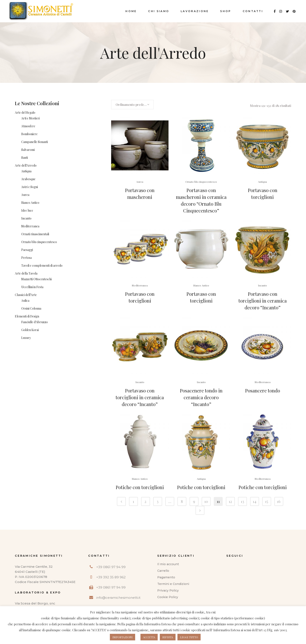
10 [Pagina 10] (206, 501)
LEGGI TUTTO (189, 637)
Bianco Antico (30, 203)
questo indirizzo (215, 624)
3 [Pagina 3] (158, 501)
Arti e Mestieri (30, 118)
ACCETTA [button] (149, 637)
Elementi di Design (27, 316)
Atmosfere (28, 126)
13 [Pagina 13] (242, 501)
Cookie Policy (168, 597)
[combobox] (132, 105)
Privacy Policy (168, 590)
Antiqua (26, 171)
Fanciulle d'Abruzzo (35, 322)
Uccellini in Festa (32, 287)
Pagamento (166, 577)
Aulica (25, 301)
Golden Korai (30, 330)
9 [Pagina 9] (194, 501)
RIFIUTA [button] (168, 637)
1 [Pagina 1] (133, 501)
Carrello (163, 571)
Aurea (25, 195)
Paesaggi (27, 250)
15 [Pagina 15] (267, 501)
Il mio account (168, 564)
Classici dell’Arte (26, 295)
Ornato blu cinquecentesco (39, 242)
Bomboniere (29, 134)
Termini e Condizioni (173, 584)
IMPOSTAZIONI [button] (123, 637)
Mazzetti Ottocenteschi (36, 279)
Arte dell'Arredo (26, 165)
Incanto (26, 218)
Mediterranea (30, 226)
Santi (25, 158)
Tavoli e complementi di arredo (42, 265)
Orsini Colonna (31, 308)
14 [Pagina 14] (254, 501)
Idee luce (27, 210)
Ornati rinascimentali (35, 234)
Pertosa (26, 258)
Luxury (26, 338)
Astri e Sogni (30, 187)
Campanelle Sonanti (35, 142)
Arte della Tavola (26, 273)
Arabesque (28, 179)
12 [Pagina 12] (230, 501)
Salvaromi (28, 150)
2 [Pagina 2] (145, 501)
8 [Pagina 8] (182, 501)
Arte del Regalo (25, 113)
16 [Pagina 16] (279, 501)
